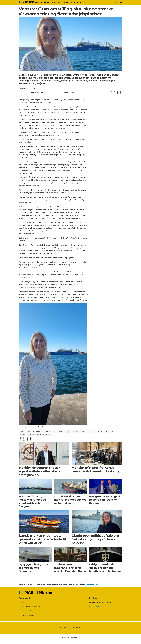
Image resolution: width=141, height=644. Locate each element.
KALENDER (67, 2)
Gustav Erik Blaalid (97, 607)
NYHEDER (45, 2)
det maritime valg (106, 432)
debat (22, 435)
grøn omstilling (77, 432)
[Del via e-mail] (121, 93)
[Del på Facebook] (111, 93)
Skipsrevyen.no (91, 584)
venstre (31, 435)
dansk (22, 432)
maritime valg (50, 432)
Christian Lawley (26, 611)
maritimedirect (34, 432)
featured (91, 432)
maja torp (63, 432)
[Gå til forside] (29, 2)
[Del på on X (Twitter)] (114, 93)
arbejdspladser (44, 435)
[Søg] (116, 2)
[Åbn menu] (121, 2)
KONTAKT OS (80, 2)
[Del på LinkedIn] (117, 93)
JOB (54, 2)
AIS (59, 2)
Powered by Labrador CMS (71, 638)
